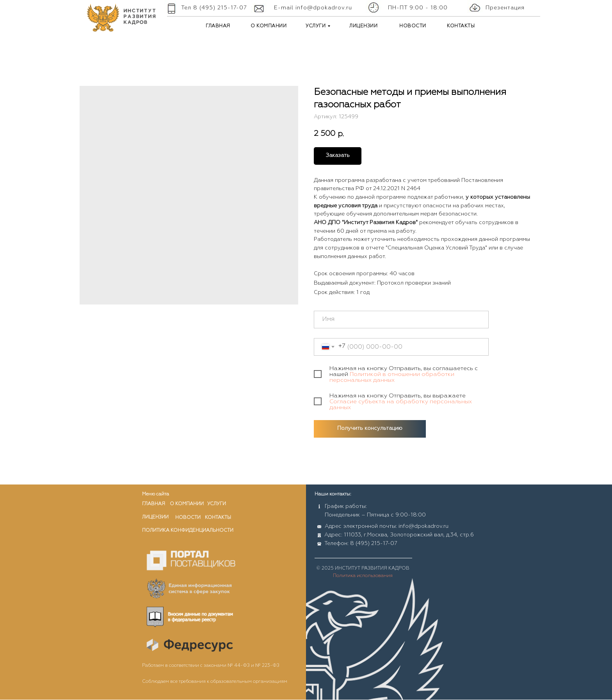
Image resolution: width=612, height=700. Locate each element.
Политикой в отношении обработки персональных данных (392, 377)
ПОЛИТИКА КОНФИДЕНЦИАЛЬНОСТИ (188, 531)
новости (188, 518)
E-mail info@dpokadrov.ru (313, 8)
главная (154, 504)
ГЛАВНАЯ (218, 26)
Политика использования (363, 576)
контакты (218, 518)
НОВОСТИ (413, 26)
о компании (187, 504)
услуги (217, 504)
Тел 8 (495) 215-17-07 (214, 8)
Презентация (505, 8)
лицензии (155, 517)
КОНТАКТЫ (461, 26)
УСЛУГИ (316, 26)
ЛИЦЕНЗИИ (363, 26)
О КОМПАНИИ (269, 26)
